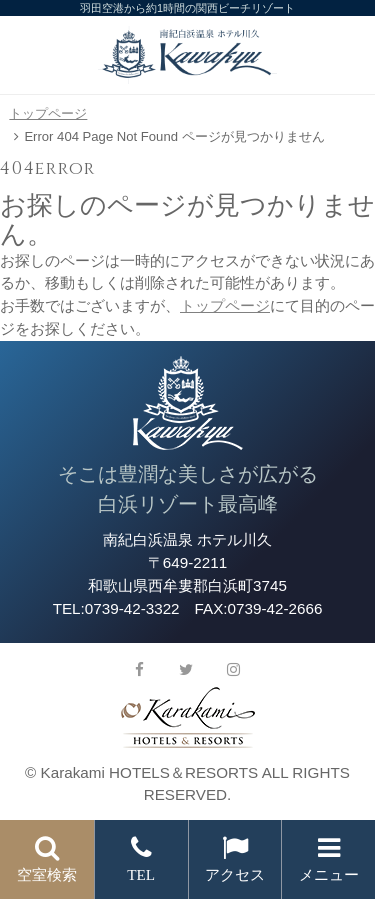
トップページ (48, 113)
